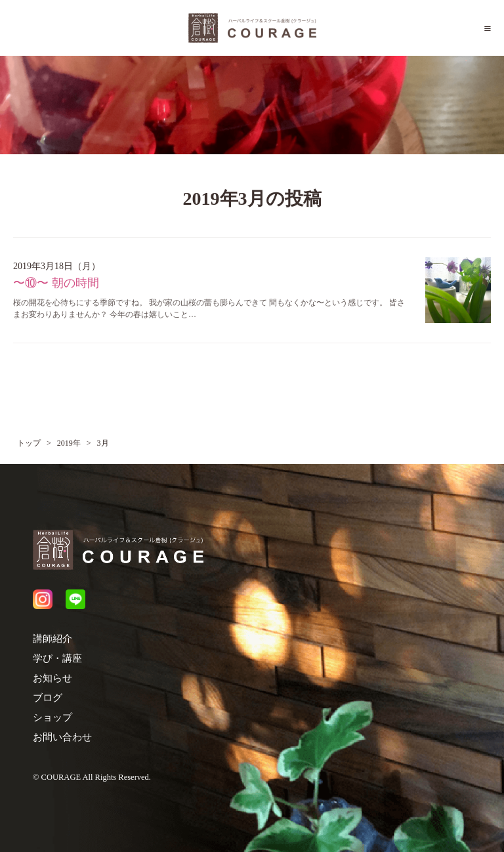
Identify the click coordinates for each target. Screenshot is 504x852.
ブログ (48, 698)
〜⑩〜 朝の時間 (56, 283)
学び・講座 (57, 658)
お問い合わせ (62, 737)
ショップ (52, 717)
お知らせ (52, 678)
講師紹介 (52, 639)
